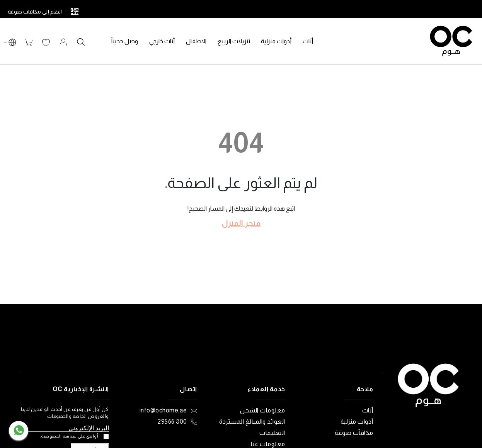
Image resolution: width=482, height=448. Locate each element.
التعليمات (272, 433)
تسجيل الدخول (63, 42)
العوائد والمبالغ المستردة (252, 422)
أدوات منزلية (357, 422)
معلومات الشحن (263, 410)
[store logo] (451, 41)
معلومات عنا (268, 444)
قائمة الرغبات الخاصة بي (46, 43)
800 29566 (172, 422)
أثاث (368, 410)
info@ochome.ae (163, 410)
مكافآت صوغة (354, 433)
